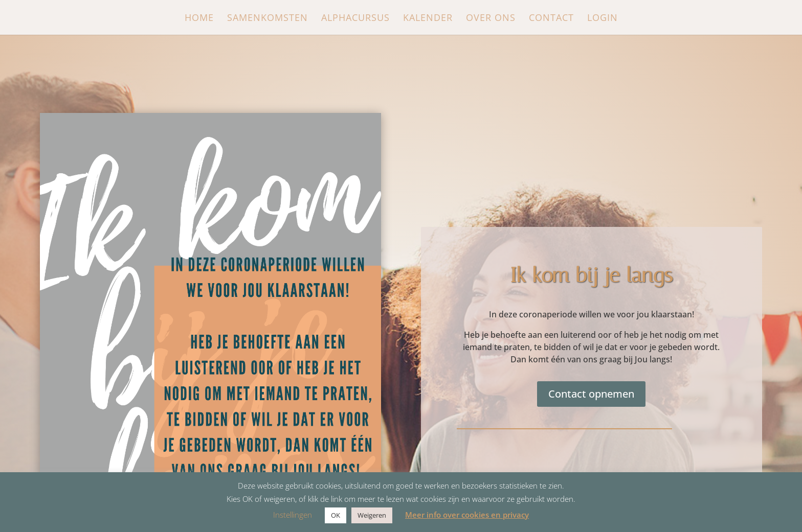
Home (199, 19)
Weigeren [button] (372, 515)
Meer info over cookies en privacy (467, 515)
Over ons (491, 19)
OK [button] (336, 515)
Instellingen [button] (293, 515)
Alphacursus (355, 19)
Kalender (428, 19)
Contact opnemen (591, 394)
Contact (551, 19)
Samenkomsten (268, 19)
